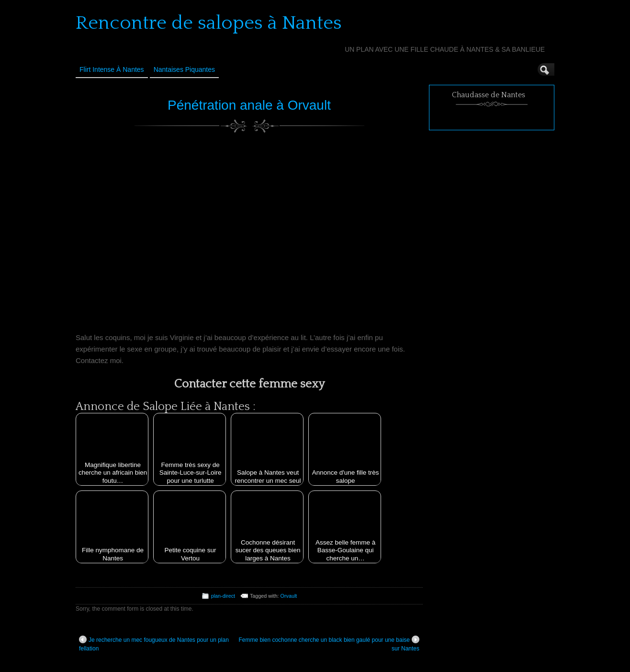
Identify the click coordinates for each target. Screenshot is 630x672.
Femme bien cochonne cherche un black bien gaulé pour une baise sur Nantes (329, 644)
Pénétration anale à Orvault (249, 105)
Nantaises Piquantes (184, 69)
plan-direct (223, 596)
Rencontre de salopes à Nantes (209, 23)
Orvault (289, 596)
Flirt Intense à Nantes (112, 69)
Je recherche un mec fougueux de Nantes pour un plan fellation (154, 644)
